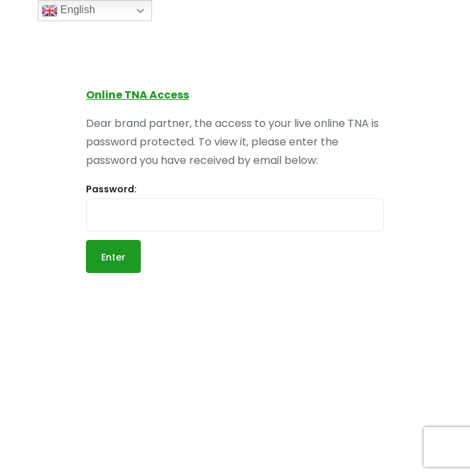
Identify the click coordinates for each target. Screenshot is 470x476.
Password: (235, 207)
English (68, 11)
